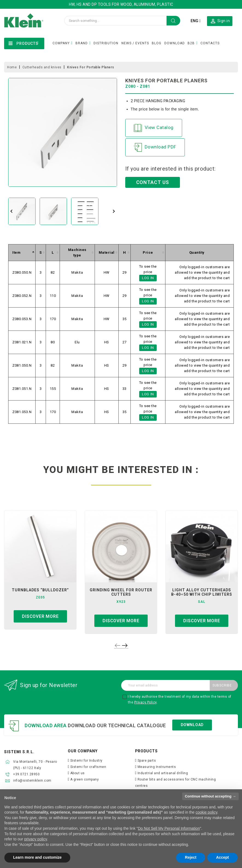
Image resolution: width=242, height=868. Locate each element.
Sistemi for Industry (86, 761)
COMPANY (61, 43)
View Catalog (154, 128)
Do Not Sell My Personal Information (169, 828)
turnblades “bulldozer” (40, 590)
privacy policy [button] (35, 839)
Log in (148, 278)
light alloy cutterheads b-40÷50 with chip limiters (202, 592)
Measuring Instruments (157, 767)
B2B (191, 43)
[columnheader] (22, 252)
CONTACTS (210, 43)
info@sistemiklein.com (32, 781)
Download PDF (155, 147)
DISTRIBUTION (106, 43)
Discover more (40, 616)
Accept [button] (222, 857)
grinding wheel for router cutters (121, 592)
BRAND (82, 43)
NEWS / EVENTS (135, 43)
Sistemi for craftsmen (88, 767)
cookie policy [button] (206, 812)
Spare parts (147, 761)
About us (78, 773)
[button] (220, 21)
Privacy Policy (145, 702)
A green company (85, 779)
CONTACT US (153, 182)
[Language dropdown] (196, 21)
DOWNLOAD (175, 43)
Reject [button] (191, 857)
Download (192, 725)
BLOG (157, 43)
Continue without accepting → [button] (210, 796)
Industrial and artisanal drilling (163, 773)
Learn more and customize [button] (37, 857)
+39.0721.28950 (26, 774)
